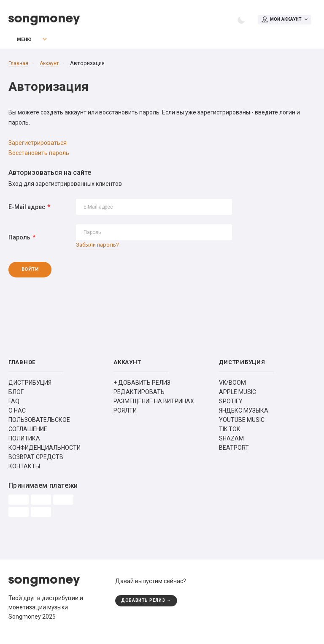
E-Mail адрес (27, 211)
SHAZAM (231, 444)
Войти (43, 274)
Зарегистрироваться (38, 147)
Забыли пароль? (99, 249)
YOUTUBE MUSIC (242, 425)
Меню (19, 43)
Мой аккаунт (280, 20)
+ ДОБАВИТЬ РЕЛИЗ (142, 388)
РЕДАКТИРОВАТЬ (139, 397)
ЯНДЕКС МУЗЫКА (244, 416)
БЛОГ (16, 397)
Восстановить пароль (39, 157)
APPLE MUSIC (238, 397)
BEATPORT (234, 453)
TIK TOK (229, 435)
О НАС (17, 416)
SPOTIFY (231, 407)
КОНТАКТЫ (24, 472)
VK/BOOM (232, 388)
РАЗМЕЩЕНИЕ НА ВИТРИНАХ (154, 407)
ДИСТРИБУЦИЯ (30, 388)
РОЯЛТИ (125, 416)
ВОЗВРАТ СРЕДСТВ (36, 462)
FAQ (14, 407)
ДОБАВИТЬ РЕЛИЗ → (149, 607)
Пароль (19, 241)
